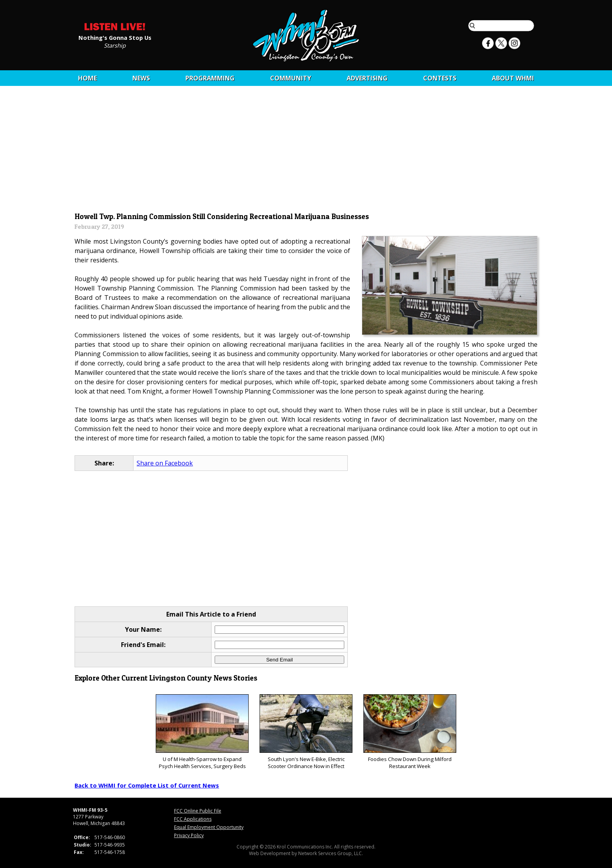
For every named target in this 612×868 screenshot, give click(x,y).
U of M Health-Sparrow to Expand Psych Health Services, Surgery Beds (202, 732)
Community (291, 78)
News (141, 78)
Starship (115, 45)
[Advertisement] (306, 151)
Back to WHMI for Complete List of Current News (147, 785)
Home (87, 78)
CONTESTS (440, 78)
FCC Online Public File (198, 811)
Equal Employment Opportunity (209, 827)
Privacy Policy (189, 835)
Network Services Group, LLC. (331, 853)
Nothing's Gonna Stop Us (115, 37)
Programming (210, 78)
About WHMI (513, 78)
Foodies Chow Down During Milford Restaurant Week (410, 732)
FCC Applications (193, 819)
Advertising (367, 78)
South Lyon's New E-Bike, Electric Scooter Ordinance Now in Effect (306, 732)
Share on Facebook (165, 463)
